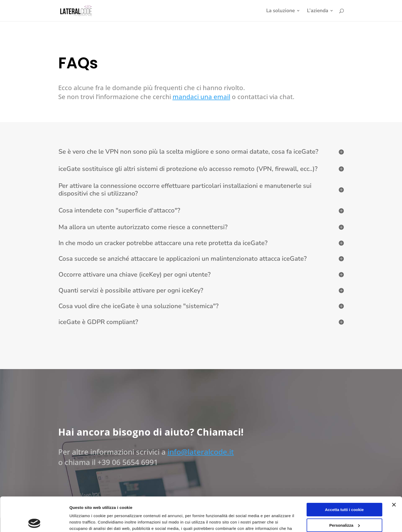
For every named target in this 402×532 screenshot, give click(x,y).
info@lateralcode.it (201, 452)
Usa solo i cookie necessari (344, 506)
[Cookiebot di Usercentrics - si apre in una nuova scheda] (34, 522)
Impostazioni (82, 522)
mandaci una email (201, 97)
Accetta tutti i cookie (344, 475)
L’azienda (318, 11)
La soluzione (281, 11)
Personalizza (344, 491)
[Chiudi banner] (394, 471)
